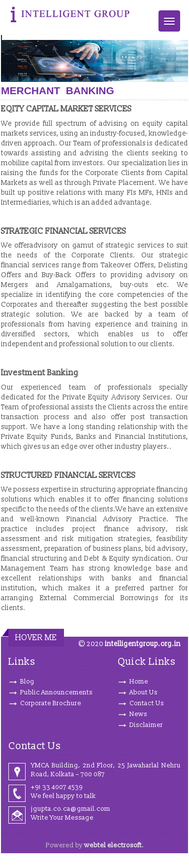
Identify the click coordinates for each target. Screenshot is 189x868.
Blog (27, 682)
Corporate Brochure (51, 703)
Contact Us (147, 703)
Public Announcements (56, 692)
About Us (143, 692)
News (138, 714)
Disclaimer (146, 725)
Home (139, 682)
